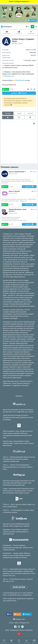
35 (10, 205)
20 (10, 224)
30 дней (30, 113)
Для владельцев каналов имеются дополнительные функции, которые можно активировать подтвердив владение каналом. (18, 102)
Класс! (6, 89)
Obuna (21, 630)
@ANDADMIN (20, 80)
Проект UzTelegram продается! (19, 1)
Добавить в (19, 93)
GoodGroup (29, 630)
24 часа (8, 113)
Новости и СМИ (31, 50)
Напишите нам (20, 619)
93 (10, 187)
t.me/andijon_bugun (30, 60)
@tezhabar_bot (9, 76)
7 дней (19, 113)
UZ (28, 27)
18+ (19, 634)
